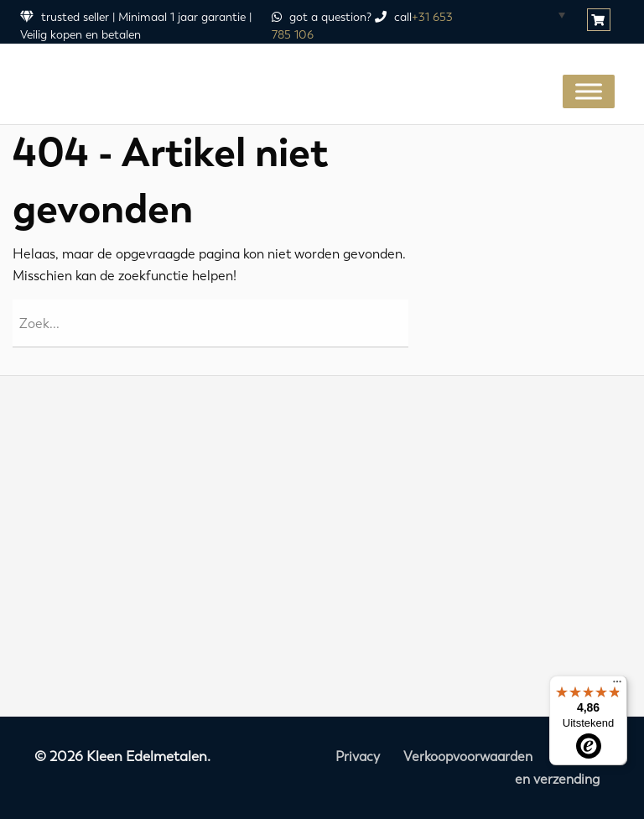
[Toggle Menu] (589, 91)
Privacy (358, 756)
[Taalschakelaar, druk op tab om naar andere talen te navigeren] (548, 14)
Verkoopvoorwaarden (468, 756)
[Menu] (617, 686)
